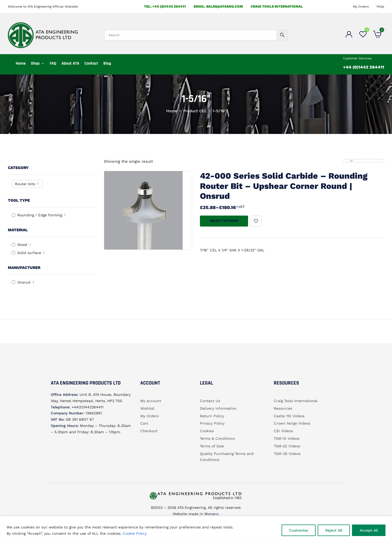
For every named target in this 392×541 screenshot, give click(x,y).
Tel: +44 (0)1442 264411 (165, 6)
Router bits (25, 184)
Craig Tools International (277, 6)
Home (172, 111)
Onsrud (24, 282)
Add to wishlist (256, 221)
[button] (377, 35)
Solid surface (29, 253)
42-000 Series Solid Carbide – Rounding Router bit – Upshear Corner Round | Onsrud (284, 186)
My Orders (361, 7)
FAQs (380, 7)
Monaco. (211, 514)
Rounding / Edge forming (40, 215)
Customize (299, 530)
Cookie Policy (135, 533)
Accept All (369, 530)
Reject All (334, 530)
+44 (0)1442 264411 (364, 67)
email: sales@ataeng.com (218, 6)
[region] (196, 529)
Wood (22, 245)
